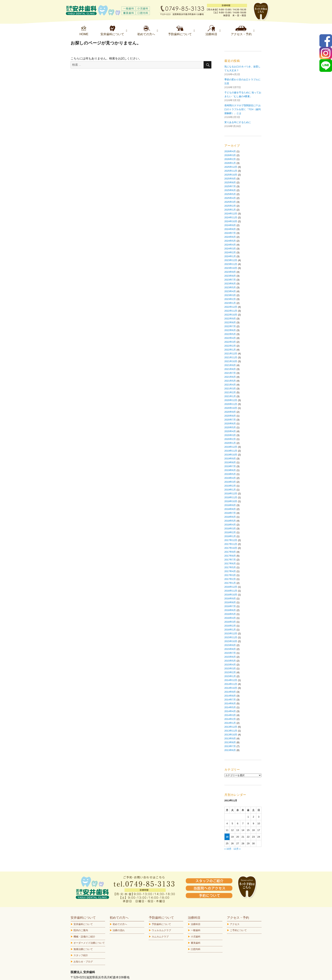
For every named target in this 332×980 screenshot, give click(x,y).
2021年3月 (230, 389)
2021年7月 (230, 373)
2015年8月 (230, 649)
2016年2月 (230, 626)
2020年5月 (230, 427)
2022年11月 (231, 311)
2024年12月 (231, 214)
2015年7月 (230, 653)
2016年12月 (231, 587)
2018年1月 (230, 536)
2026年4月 (230, 151)
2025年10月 (231, 175)
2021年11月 (231, 357)
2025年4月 (230, 198)
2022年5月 (230, 334)
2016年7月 (230, 606)
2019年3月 (230, 482)
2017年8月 (230, 556)
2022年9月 (230, 319)
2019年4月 (230, 478)
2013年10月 (231, 735)
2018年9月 (230, 505)
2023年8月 (230, 276)
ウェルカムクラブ (161, 930)
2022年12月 (231, 307)
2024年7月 (230, 233)
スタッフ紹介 (81, 955)
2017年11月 (231, 544)
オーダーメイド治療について (89, 943)
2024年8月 (230, 229)
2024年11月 (231, 217)
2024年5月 (230, 241)
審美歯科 (196, 943)
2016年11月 (231, 591)
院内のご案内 (81, 930)
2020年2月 (230, 439)
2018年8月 (230, 509)
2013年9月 (230, 738)
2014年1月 (230, 723)
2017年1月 (230, 583)
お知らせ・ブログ (83, 962)
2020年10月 (231, 408)
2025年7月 (230, 186)
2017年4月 (230, 571)
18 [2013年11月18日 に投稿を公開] (227, 837)
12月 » (237, 849)
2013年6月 (230, 750)
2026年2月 (230, 159)
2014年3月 (230, 715)
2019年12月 (231, 447)
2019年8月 (230, 462)
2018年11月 (231, 497)
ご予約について (238, 930)
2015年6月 (230, 657)
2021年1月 (230, 396)
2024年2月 (230, 252)
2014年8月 (230, 696)
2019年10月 (231, 455)
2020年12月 (231, 400)
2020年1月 (230, 443)
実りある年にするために (238, 122)
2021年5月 (230, 381)
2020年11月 (231, 404)
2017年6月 (230, 564)
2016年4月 (230, 618)
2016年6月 (230, 610)
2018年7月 (230, 513)
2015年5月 (230, 661)
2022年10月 (231, 315)
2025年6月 (230, 190)
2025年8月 (230, 182)
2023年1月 (230, 303)
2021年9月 (230, 365)
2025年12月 (231, 167)
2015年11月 (231, 637)
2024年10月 (231, 221)
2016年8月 (230, 602)
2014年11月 (231, 684)
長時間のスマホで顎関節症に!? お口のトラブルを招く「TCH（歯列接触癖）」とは (243, 109)
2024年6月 (230, 237)
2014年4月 (230, 711)
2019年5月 (230, 474)
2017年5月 (230, 567)
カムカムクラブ (160, 937)
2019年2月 (230, 486)
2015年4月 (230, 665)
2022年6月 (230, 330)
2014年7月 (230, 700)
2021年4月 (230, 385)
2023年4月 (230, 291)
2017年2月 (230, 579)
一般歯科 (196, 930)
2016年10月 (231, 595)
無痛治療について (83, 949)
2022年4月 (230, 338)
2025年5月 (230, 194)
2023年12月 (231, 260)
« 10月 (228, 849)
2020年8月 (230, 416)
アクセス (235, 924)
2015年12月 (231, 633)
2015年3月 (230, 668)
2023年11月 (231, 264)
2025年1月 (230, 210)
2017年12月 (231, 540)
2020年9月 (230, 412)
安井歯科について (83, 924)
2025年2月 (230, 206)
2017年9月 (230, 552)
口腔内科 (196, 949)
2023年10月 (231, 268)
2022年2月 (230, 346)
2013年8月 (230, 742)
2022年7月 (230, 326)
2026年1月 (230, 163)
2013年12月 (231, 727)
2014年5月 (230, 707)
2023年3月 (230, 295)
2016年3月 (230, 622)
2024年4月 (230, 245)
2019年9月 (230, 459)
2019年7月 (230, 466)
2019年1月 (230, 490)
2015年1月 (230, 676)
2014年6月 (230, 703)
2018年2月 (230, 532)
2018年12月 (231, 494)
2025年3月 (230, 202)
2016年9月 (230, 598)
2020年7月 (230, 420)
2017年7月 (230, 560)
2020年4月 (230, 431)
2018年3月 (230, 529)
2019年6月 (230, 470)
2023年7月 (230, 280)
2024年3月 (230, 249)
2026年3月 (230, 155)
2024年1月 (230, 256)
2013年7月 (230, 746)
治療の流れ (119, 930)
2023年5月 (230, 287)
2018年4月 (230, 525)
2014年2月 (230, 719)
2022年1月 (230, 350)
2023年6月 (230, 284)
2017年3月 (230, 575)
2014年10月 (231, 688)
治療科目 (196, 924)
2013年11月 (231, 731)
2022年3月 (230, 342)
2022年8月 (230, 322)
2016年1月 (230, 630)
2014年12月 (231, 680)
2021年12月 (231, 354)
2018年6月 (230, 517)
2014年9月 (230, 692)
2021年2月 (230, 392)
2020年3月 (230, 435)
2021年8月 (230, 369)
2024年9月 (230, 225)
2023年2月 (230, 299)
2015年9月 (230, 645)
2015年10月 (231, 641)
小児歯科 (196, 937)
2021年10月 (231, 361)
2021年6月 (230, 377)
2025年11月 (231, 171)
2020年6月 (230, 424)
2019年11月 (231, 451)
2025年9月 (230, 179)
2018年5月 (230, 521)
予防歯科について (161, 924)
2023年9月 (230, 272)
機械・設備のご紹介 (84, 937)
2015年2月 (230, 672)
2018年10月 (231, 501)
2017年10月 (231, 548)
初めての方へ (120, 924)
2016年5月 (230, 614)
